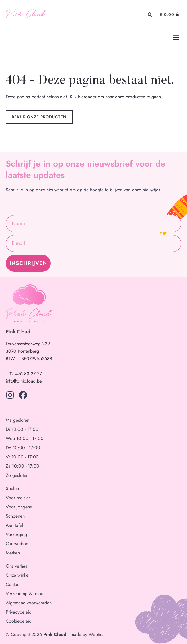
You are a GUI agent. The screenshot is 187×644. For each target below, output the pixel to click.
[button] (176, 38)
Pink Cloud (25, 14)
